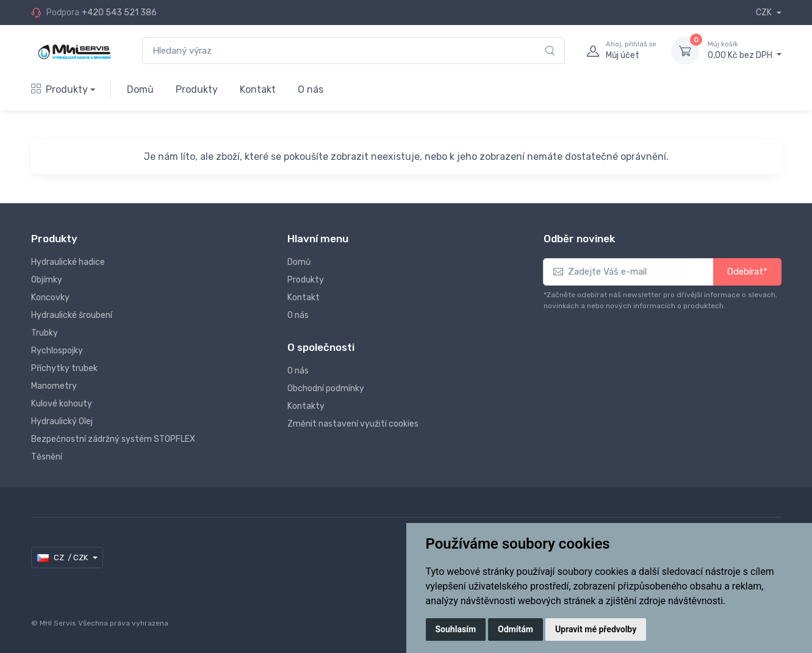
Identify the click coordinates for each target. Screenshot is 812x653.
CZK (765, 13)
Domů (140, 89)
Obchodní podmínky (326, 388)
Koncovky (50, 298)
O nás (311, 89)
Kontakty (306, 406)
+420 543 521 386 (119, 13)
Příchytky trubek (64, 368)
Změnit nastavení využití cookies (353, 424)
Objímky (47, 280)
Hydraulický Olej (62, 421)
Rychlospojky (57, 351)
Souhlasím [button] (456, 629)
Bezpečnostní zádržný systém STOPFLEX (113, 439)
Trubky (45, 333)
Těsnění (47, 457)
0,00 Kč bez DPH (745, 50)
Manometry (54, 386)
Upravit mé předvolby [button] (596, 629)
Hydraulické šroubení (72, 315)
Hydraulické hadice (68, 262)
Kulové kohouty (62, 404)
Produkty (59, 89)
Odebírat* (747, 272)
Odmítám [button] (516, 629)
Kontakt (258, 89)
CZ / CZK (63, 558)
